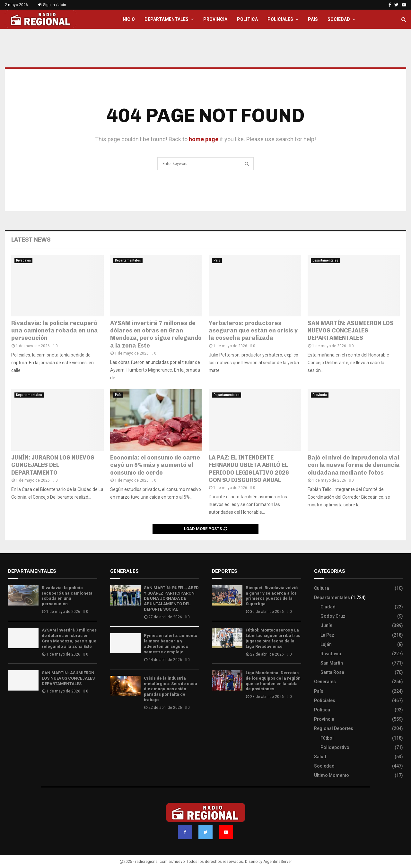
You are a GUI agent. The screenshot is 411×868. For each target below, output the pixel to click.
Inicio (128, 19)
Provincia (215, 19)
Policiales (280, 19)
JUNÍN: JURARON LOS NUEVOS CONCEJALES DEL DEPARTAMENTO (53, 465)
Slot (216, 716)
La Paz (327, 635)
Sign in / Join (52, 5)
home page (204, 139)
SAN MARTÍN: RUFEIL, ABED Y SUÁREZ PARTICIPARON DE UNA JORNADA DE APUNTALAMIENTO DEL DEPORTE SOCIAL (171, 599)
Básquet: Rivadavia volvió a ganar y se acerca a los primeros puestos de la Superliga (272, 596)
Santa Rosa (332, 672)
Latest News (31, 240)
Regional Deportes (334, 728)
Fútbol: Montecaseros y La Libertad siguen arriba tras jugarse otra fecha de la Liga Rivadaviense (273, 638)
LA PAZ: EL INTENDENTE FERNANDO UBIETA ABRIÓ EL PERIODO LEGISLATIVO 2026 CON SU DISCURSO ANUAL (249, 469)
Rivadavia (23, 260)
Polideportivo (335, 747)
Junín (326, 625)
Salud (320, 757)
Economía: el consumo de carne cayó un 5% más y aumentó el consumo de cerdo (155, 465)
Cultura (322, 588)
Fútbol (327, 738)
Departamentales (166, 19)
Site (225, 716)
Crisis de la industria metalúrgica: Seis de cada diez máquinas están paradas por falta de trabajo (171, 689)
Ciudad (328, 607)
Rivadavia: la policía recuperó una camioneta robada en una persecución (55, 331)
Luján (326, 644)
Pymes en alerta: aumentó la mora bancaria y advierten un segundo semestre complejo (171, 644)
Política (247, 19)
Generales (325, 682)
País (313, 19)
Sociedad (339, 19)
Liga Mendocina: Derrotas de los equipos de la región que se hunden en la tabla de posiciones (273, 681)
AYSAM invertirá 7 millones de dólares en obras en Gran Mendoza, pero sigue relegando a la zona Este (156, 334)
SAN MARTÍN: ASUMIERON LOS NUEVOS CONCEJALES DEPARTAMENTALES (351, 331)
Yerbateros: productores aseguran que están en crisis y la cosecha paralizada (253, 331)
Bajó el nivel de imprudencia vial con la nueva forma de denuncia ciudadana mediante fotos (354, 465)
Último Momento (332, 775)
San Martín (332, 663)
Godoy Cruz (333, 616)
